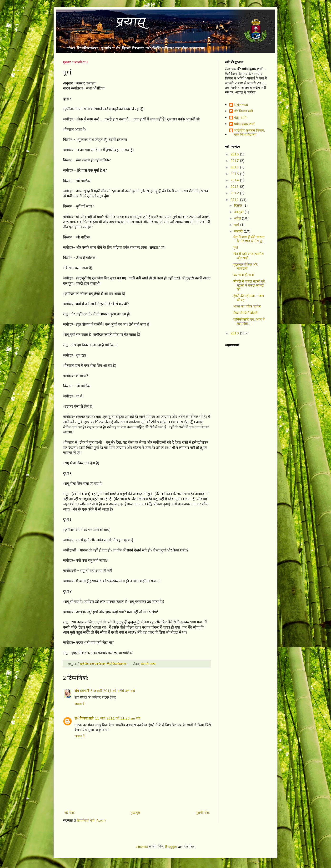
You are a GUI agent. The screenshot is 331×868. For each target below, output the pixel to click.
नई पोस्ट (69, 813)
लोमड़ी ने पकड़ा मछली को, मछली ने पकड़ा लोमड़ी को (250, 285)
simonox (142, 847)
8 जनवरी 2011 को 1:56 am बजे (113, 691)
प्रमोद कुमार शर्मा (244, 124)
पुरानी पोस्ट (203, 813)
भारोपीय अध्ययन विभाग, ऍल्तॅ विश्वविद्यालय (250, 133)
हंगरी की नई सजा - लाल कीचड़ (249, 298)
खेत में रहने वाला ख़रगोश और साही (249, 256)
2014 (235, 180)
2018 (235, 154)
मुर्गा (236, 248)
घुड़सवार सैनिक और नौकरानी (246, 266)
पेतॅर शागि (240, 118)
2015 (235, 174)
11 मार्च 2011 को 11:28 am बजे (118, 718)
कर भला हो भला (244, 275)
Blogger (171, 847)
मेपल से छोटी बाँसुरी (246, 313)
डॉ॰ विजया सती (84, 718)
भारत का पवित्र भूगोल (247, 306)
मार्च (237, 225)
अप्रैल (238, 218)
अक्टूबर (239, 212)
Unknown (241, 105)
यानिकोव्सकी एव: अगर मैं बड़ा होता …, (249, 321)
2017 (235, 161)
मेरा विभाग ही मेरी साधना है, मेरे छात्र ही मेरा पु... (249, 239)
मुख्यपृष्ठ (135, 813)
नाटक (153, 664)
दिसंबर (239, 205)
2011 (235, 200)
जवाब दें (79, 704)
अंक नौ (144, 664)
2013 (235, 187)
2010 (235, 333)
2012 (235, 193)
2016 (235, 167)
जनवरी (239, 231)
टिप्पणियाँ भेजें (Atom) (91, 820)
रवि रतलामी (82, 691)
